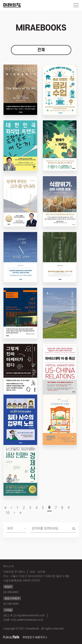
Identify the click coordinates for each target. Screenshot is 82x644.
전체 (41, 50)
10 (7, 513)
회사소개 (9, 566)
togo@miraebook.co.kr (31, 615)
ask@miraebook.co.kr (30, 620)
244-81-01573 (31, 580)
